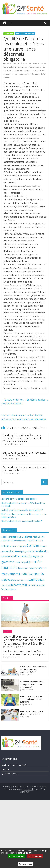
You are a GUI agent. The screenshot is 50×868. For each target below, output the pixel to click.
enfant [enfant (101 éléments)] (32, 551)
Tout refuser (35, 856)
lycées (20, 74)
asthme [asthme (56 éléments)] (20, 541)
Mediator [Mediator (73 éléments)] (33, 568)
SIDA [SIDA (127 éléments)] (41, 580)
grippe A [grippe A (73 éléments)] (39, 556)
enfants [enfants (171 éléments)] (42, 551)
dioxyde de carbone (31, 67)
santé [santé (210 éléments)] (33, 579)
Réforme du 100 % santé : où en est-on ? (19, 499)
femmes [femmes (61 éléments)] (5, 557)
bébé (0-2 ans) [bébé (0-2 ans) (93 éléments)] (9, 546)
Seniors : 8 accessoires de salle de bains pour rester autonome (31, 699)
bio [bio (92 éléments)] (31, 540)
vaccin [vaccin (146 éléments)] (23, 585)
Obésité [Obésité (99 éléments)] (6, 580)
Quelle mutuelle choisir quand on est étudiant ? (22, 521)
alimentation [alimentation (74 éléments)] (13, 537)
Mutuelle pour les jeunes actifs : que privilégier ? (22, 510)
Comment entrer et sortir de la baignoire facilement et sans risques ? (32, 684)
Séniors (8, 632)
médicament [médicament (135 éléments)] (10, 574)
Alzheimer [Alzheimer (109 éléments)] (39, 537)
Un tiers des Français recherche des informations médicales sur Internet (24, 417)
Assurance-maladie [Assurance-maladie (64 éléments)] (9, 541)
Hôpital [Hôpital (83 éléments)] (24, 562)
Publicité (5, 769)
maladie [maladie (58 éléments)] (26, 568)
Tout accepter (17, 856)
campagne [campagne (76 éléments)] (22, 546)
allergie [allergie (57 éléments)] (22, 537)
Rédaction (24, 64)
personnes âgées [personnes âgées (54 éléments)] (22, 580)
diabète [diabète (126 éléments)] (14, 551)
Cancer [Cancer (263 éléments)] (33, 545)
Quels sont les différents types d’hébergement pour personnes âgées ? (33, 669)
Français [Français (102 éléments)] (20, 556)
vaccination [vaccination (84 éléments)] (33, 585)
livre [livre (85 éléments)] (20, 568)
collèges (12, 67)
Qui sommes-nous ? (10, 774)
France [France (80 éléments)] (11, 556)
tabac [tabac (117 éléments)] (14, 585)
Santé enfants (29, 34)
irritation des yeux (10, 74)
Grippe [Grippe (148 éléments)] (30, 556)
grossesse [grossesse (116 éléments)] (8, 562)
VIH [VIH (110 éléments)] (4, 589)
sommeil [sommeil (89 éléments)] (6, 585)
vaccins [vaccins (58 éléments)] (42, 585)
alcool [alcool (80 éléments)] (4, 537)
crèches (19, 67)
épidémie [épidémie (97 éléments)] (11, 589)
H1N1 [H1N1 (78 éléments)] (17, 562)
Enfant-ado (9, 34)
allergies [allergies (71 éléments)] (28, 537)
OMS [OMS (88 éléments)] (13, 580)
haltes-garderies (38, 70)
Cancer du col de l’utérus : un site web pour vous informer (25, 469)
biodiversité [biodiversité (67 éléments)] (38, 541)
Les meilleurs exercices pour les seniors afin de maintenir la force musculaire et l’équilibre (25, 640)
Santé (18, 34)
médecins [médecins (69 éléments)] (42, 568)
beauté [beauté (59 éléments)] (26, 541)
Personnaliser (25, 864)
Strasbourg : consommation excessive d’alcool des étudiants (25, 454)
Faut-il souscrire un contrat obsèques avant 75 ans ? (32, 713)
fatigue (16, 70)
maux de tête (29, 74)
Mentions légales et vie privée (14, 765)
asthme (34, 64)
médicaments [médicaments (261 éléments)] (31, 573)
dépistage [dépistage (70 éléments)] (23, 552)
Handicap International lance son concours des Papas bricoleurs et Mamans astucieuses (22, 438)
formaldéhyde (25, 70)
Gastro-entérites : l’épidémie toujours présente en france (25, 402)
